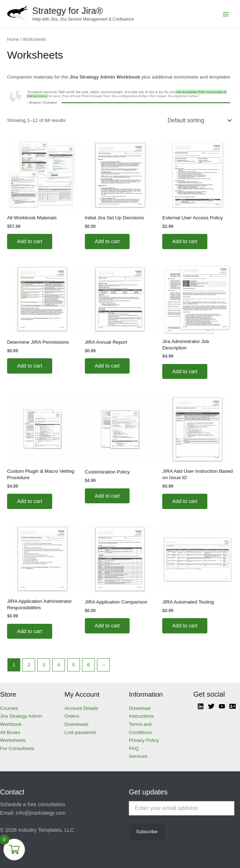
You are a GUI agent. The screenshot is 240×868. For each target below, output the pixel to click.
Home (13, 39)
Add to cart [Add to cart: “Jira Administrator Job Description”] (185, 371)
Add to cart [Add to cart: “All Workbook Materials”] (30, 241)
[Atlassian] (233, 706)
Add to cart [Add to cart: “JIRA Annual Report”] (107, 366)
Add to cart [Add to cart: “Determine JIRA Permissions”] (30, 366)
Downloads (77, 724)
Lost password (80, 732)
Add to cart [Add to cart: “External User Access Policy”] (185, 241)
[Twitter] (211, 706)
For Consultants (17, 748)
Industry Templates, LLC (46, 830)
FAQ (134, 748)
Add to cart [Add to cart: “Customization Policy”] (107, 496)
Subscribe (147, 832)
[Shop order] (199, 120)
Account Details (81, 708)
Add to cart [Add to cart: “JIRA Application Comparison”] (107, 626)
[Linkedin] (201, 706)
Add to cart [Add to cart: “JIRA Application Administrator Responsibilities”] (30, 631)
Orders (72, 716)
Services (138, 756)
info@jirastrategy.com (41, 813)
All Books (10, 732)
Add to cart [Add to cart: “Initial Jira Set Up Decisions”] (107, 241)
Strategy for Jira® (68, 11)
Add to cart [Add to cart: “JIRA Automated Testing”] (185, 626)
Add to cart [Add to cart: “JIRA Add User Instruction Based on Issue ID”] (185, 501)
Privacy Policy (144, 740)
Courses (9, 708)
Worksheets (13, 740)
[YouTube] (222, 706)
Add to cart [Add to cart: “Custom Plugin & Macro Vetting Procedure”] (30, 501)
